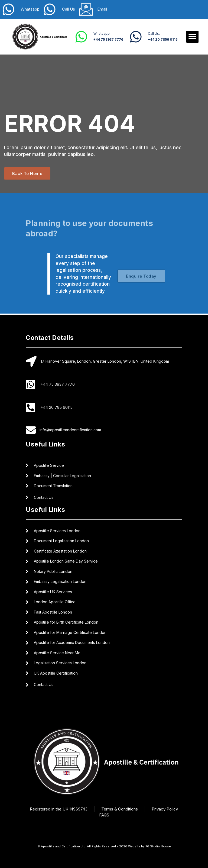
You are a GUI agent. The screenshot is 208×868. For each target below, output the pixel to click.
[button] (192, 37)
